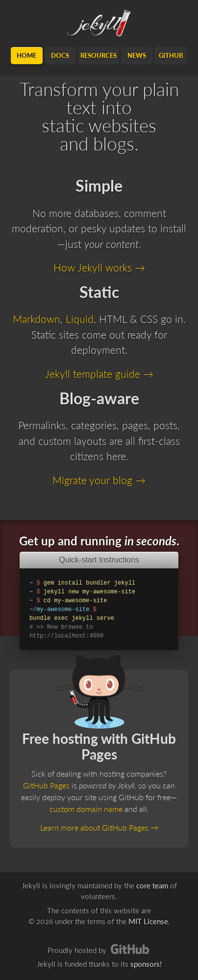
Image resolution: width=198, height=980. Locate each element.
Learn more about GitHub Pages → (99, 827)
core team (152, 885)
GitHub (171, 55)
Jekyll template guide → (99, 374)
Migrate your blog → (99, 480)
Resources (99, 55)
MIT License (148, 921)
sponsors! (146, 964)
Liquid (80, 319)
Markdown (37, 319)
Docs (60, 55)
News (137, 55)
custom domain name (86, 809)
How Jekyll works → (99, 267)
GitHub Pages (46, 785)
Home (26, 55)
